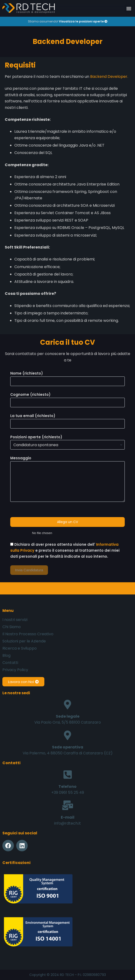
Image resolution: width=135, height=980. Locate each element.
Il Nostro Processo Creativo (28, 634)
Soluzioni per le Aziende (24, 641)
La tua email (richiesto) (67, 420)
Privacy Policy (15, 670)
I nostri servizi (15, 620)
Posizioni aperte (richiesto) (67, 441)
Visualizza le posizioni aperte (83, 21)
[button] (129, 8)
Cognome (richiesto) (67, 398)
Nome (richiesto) (67, 377)
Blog (6, 656)
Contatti (10, 663)
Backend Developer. (109, 77)
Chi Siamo (12, 627)
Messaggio (67, 479)
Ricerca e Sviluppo (20, 648)
